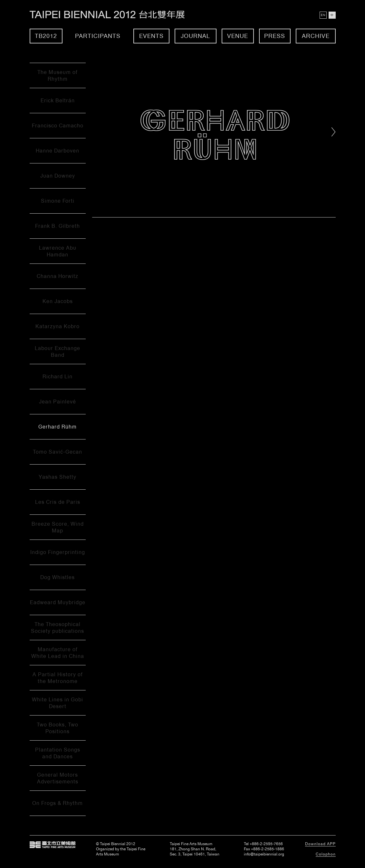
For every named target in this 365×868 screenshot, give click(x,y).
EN (323, 15)
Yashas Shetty (58, 477)
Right (334, 132)
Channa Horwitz (58, 276)
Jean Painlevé (58, 402)
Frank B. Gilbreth (58, 226)
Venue (238, 36)
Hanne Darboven (58, 151)
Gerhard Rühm (58, 427)
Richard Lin (58, 377)
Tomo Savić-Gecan (58, 452)
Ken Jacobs (58, 301)
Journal (195, 36)
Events (151, 36)
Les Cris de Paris (58, 502)
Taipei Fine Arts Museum (53, 845)
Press (275, 36)
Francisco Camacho (58, 126)
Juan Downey (58, 176)
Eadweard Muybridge (58, 602)
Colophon (326, 854)
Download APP (320, 844)
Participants (98, 36)
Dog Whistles (58, 577)
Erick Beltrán (58, 101)
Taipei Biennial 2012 (114, 15)
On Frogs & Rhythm (58, 803)
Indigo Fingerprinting (58, 552)
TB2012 (46, 36)
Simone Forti (58, 201)
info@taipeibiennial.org (264, 854)
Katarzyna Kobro (58, 326)
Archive (316, 36)
